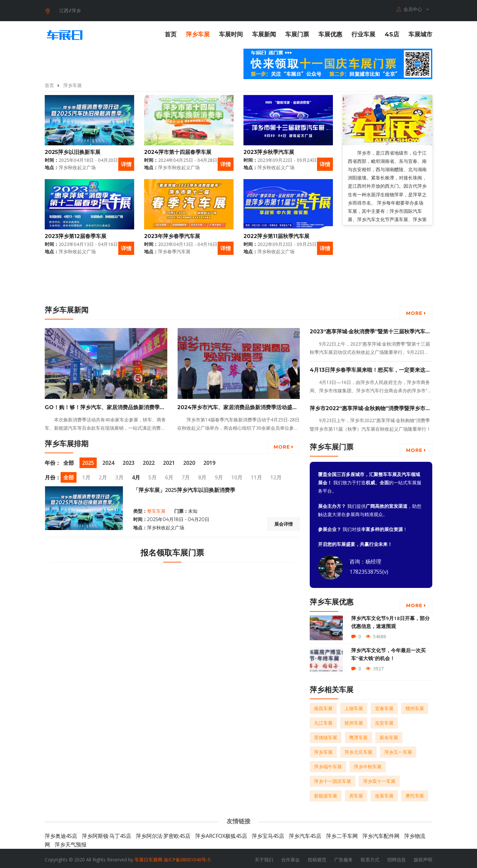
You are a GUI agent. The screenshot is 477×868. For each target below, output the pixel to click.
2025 (88, 460)
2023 (129, 460)
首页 (171, 32)
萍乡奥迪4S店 (61, 834)
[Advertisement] (371, 286)
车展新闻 (264, 32)
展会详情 (284, 522)
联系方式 (370, 857)
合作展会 (291, 857)
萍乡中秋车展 (368, 764)
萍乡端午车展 (328, 764)
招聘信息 (397, 857)
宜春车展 (384, 706)
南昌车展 (323, 706)
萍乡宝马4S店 (268, 834)
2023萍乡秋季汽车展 (269, 149)
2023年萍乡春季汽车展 (172, 234)
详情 (126, 162)
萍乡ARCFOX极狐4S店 (221, 834)
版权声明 (423, 857)
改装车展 (384, 793)
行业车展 (363, 32)
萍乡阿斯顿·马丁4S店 (106, 834)
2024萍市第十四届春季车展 (178, 149)
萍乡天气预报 (71, 842)
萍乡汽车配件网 (381, 834)
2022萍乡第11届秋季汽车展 (276, 234)
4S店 (392, 32)
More (416, 311)
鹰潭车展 (358, 735)
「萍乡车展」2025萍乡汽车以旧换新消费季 (184, 488)
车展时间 (231, 32)
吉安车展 (384, 721)
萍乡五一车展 (398, 750)
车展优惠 (330, 32)
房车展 (356, 793)
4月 (136, 475)
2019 (209, 460)
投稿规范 (317, 857)
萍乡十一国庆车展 (333, 779)
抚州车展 (354, 721)
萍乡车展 (198, 32)
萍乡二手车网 (342, 834)
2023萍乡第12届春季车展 (76, 234)
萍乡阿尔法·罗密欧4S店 (163, 834)
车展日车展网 (148, 857)
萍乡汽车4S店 (305, 834)
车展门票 (297, 32)
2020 (189, 460)
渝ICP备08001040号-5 (187, 857)
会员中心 (413, 9)
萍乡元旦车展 (358, 750)
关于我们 (264, 857)
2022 (149, 460)
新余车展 (389, 735)
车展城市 (420, 32)
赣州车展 (415, 706)
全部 (69, 460)
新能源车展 (326, 793)
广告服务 (344, 857)
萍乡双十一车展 (379, 779)
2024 (108, 460)
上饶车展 (354, 706)
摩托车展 (415, 793)
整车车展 (156, 508)
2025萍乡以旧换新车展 (73, 149)
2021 (169, 460)
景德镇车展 (326, 735)
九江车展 (323, 721)
